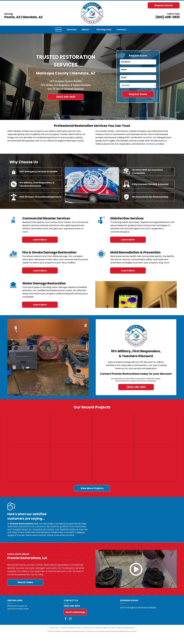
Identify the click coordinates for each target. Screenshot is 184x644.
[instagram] (70, 629)
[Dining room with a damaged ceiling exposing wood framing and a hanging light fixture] (71, 472)
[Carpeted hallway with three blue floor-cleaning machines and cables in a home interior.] (29, 472)
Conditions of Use (88, 638)
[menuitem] (59, 30)
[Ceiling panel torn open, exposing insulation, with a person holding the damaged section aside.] (113, 433)
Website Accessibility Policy (126, 638)
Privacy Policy (54, 638)
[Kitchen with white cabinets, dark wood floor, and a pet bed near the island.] (155, 433)
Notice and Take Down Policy (106, 638)
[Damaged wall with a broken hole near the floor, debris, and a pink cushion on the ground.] (71, 433)
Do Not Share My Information (71, 638)
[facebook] (66, 629)
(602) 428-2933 (168, 17)
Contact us (152, 144)
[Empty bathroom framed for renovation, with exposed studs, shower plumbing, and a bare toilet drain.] (113, 472)
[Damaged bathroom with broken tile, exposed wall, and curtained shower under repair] (155, 472)
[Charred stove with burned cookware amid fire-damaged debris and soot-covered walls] (29, 433)
